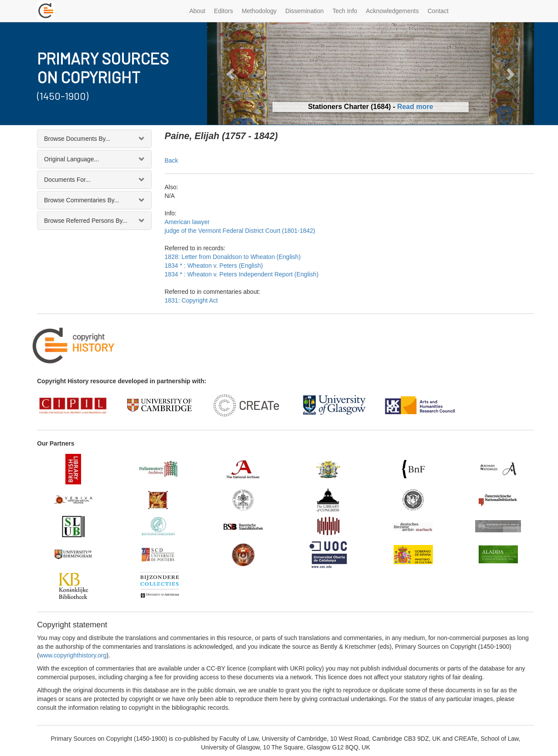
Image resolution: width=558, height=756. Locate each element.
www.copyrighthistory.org (73, 655)
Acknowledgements (392, 11)
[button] (232, 73)
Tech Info (345, 11)
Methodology (259, 11)
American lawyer (187, 222)
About (197, 11)
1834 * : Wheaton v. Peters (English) (214, 266)
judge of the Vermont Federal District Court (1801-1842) (240, 231)
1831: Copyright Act (191, 300)
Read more (415, 107)
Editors (224, 11)
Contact (438, 11)
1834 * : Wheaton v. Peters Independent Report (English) (242, 274)
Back (172, 160)
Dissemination (305, 11)
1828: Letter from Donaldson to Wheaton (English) (233, 257)
